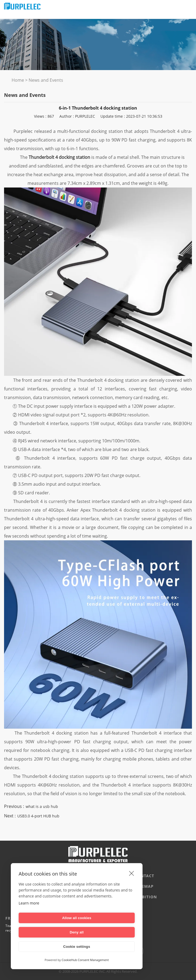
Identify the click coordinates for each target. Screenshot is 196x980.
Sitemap (144, 886)
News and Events (46, 80)
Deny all (107, 932)
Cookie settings (77, 947)
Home (18, 80)
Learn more (29, 917)
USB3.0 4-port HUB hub (38, 816)
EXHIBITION (144, 897)
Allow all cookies (47, 932)
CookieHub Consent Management (85, 960)
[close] (132, 887)
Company (52, 876)
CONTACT (144, 876)
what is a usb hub (42, 806)
